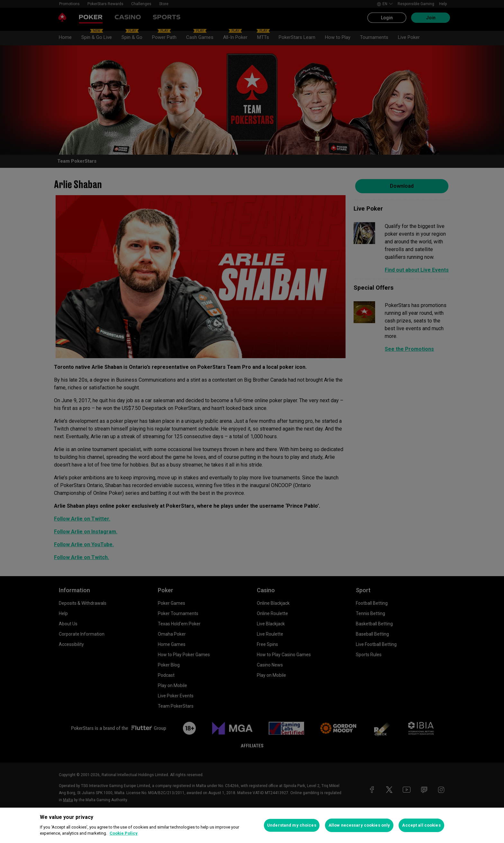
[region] (252, 825)
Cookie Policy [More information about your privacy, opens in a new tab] (124, 833)
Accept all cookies (421, 825)
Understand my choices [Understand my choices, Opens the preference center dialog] (292, 825)
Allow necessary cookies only (359, 825)
